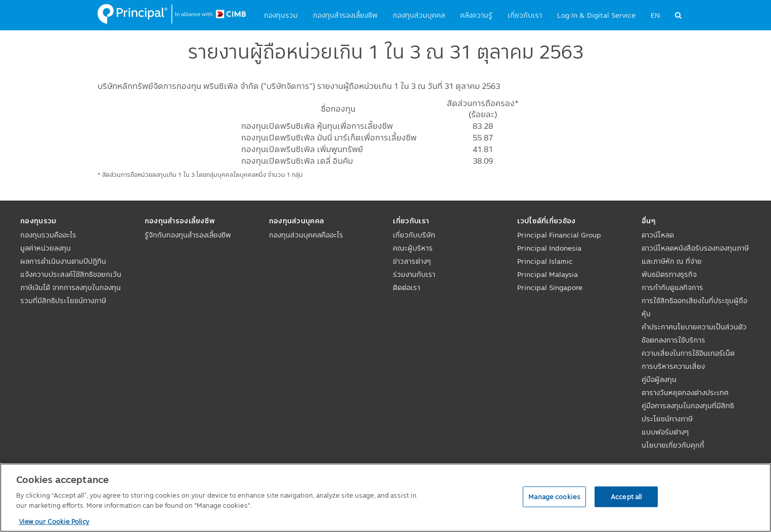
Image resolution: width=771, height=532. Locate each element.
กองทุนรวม (281, 15)
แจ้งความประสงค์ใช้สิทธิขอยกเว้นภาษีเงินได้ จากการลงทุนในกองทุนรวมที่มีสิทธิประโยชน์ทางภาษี (71, 287)
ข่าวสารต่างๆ (412, 261)
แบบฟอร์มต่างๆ (665, 432)
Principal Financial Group (559, 235)
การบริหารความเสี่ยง (673, 366)
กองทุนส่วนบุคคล (419, 15)
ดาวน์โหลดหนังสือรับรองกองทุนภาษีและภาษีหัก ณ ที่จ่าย (695, 255)
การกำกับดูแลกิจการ (672, 287)
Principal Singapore (550, 287)
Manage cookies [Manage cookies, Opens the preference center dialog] (554, 496)
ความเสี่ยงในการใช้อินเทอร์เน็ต (688, 353)
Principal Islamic (545, 261)
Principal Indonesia (549, 248)
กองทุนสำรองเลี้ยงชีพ (345, 15)
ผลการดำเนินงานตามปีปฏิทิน (63, 261)
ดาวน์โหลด (658, 235)
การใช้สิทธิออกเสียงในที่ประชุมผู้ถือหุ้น (694, 307)
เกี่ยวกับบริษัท (414, 235)
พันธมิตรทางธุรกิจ (669, 274)
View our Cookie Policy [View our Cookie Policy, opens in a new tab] (54, 521)
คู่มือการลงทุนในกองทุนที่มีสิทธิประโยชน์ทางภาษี (688, 412)
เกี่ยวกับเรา (525, 15)
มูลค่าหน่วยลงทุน (46, 248)
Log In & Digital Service (596, 15)
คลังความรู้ (476, 15)
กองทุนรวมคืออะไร (48, 235)
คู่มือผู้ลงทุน (659, 379)
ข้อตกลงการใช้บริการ (673, 340)
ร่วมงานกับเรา (414, 274)
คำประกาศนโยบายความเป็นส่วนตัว (694, 327)
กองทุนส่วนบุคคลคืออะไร (306, 235)
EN (655, 15)
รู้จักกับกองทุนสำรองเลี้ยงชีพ (188, 235)
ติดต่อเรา (406, 287)
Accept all (626, 496)
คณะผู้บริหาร (413, 248)
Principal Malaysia (548, 274)
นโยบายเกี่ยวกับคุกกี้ (673, 445)
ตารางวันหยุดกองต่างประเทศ (685, 393)
